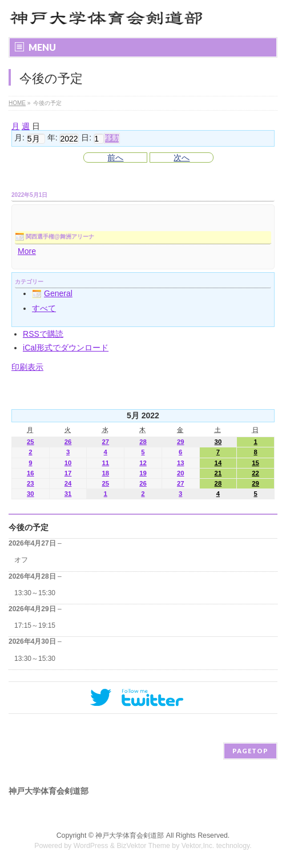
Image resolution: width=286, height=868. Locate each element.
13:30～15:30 (35, 593)
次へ (182, 158)
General (52, 293)
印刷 (27, 367)
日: (86, 138)
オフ (21, 560)
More (27, 251)
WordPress (91, 846)
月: (19, 138)
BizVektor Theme (143, 846)
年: (53, 138)
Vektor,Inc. (198, 846)
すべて (44, 308)
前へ (115, 158)
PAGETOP (250, 751)
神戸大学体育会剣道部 (130, 835)
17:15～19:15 (35, 625)
